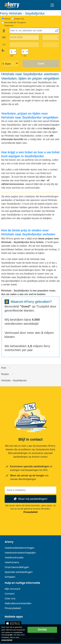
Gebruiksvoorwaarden (18, 603)
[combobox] (34, 31)
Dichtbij (42, 630)
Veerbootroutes (14, 558)
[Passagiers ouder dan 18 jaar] (13, 52)
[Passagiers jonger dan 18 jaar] (25, 52)
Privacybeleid (31, 512)
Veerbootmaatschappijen (20, 553)
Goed (26, 306)
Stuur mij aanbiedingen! (30, 499)
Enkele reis (19, 19)
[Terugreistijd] (51, 45)
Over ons (10, 599)
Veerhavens (12, 562)
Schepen (10, 577)
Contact (10, 594)
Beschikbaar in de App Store (13, 623)
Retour (7, 19)
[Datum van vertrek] (24, 37)
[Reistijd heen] (51, 38)
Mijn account (12, 589)
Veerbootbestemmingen (20, 548)
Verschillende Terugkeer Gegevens (15, 24)
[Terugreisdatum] (24, 45)
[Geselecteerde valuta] (10, 64)
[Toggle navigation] (52, 5)
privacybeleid (7, 640)
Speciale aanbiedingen (19, 572)
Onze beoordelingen (17, 567)
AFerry (9, 542)
